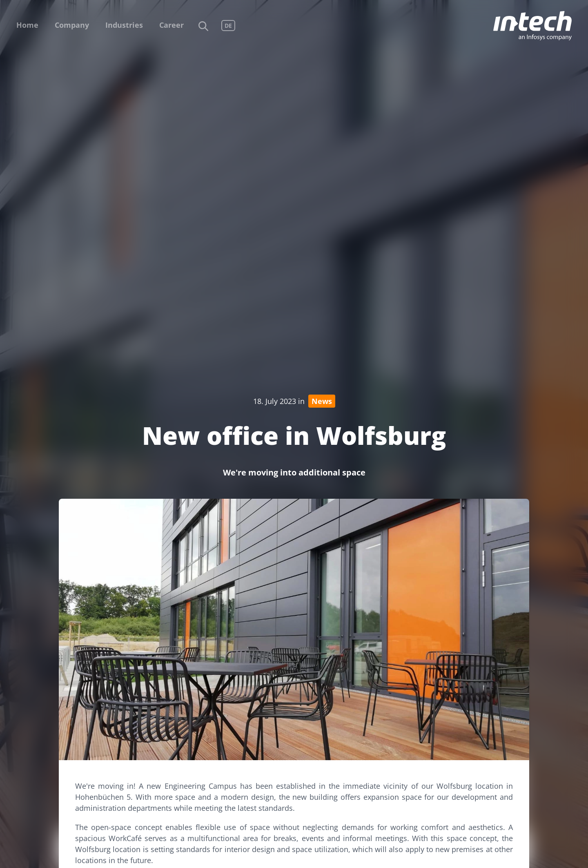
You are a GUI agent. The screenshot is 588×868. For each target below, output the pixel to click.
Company (72, 25)
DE (228, 26)
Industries (124, 25)
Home (27, 25)
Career (171, 25)
